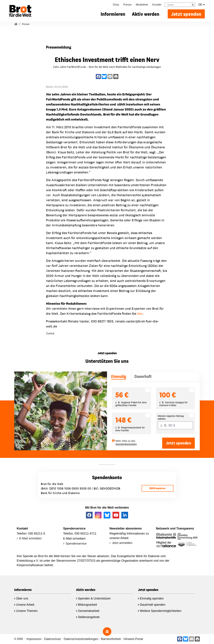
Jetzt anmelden (122, 543)
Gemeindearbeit (89, 611)
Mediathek (142, 5)
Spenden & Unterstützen (94, 598)
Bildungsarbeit (87, 605)
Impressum (34, 639)
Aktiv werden (146, 14)
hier (140, 314)
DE (202, 5)
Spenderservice (76, 544)
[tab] (119, 377)
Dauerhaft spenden (153, 605)
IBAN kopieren (157, 488)
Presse (127, 5)
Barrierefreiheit (111, 639)
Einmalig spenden (152, 598)
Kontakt (157, 5)
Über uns (22, 598)
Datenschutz (52, 639)
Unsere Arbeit (25, 605)
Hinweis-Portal (133, 639)
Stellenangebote (89, 617)
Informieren (113, 14)
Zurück (50, 333)
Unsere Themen (27, 611)
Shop (116, 5)
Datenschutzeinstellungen (81, 639)
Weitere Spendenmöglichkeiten (161, 611)
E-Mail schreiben (30, 538)
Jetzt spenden (186, 14)
